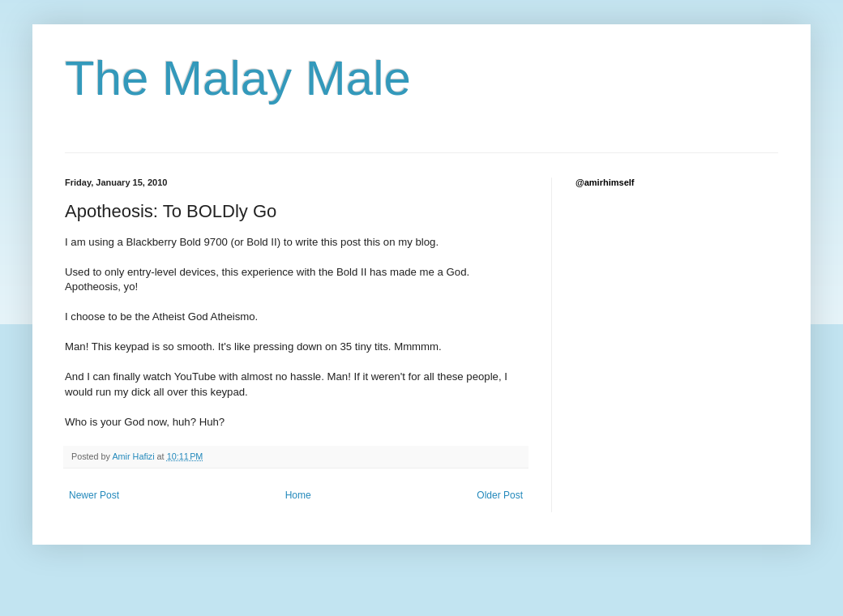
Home (298, 495)
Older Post (500, 495)
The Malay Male (238, 78)
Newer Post (94, 495)
